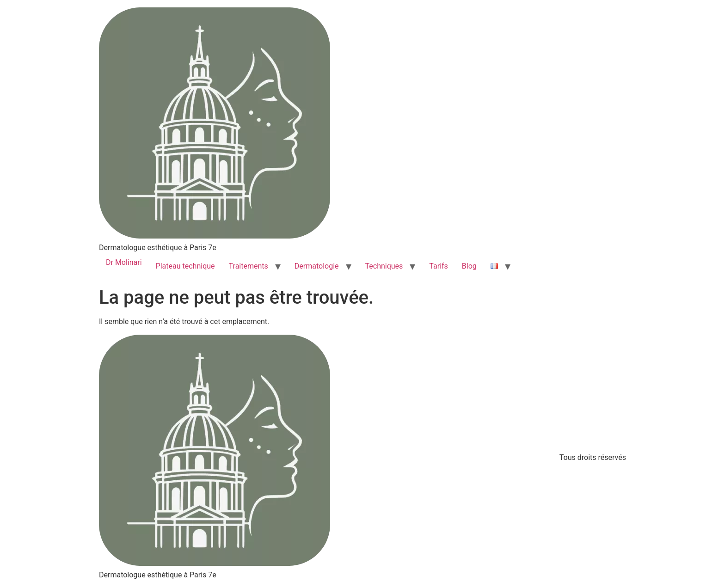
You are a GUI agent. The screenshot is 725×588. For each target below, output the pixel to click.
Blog (469, 266)
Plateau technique (185, 266)
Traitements (249, 266)
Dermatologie (317, 266)
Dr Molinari (124, 262)
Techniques (384, 266)
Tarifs (439, 266)
